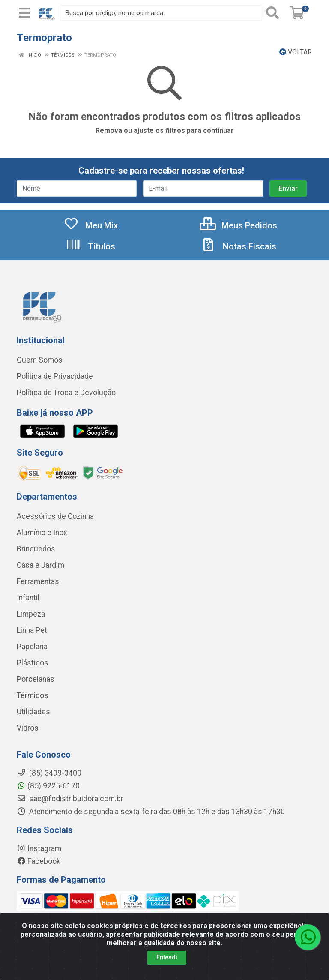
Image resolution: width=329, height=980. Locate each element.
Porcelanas (36, 679)
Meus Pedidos (238, 225)
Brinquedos (36, 549)
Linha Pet (32, 630)
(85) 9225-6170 (48, 786)
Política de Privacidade (55, 376)
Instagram (39, 848)
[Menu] (24, 13)
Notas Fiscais (239, 246)
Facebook (39, 861)
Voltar (296, 52)
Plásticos (33, 663)
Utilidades (33, 712)
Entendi (167, 966)
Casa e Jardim (40, 565)
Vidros (28, 728)
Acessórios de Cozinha (55, 516)
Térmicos (33, 695)
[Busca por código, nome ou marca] (161, 13)
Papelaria (32, 647)
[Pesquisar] (274, 13)
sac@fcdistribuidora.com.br (70, 799)
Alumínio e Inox (42, 533)
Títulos (91, 246)
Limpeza (31, 614)
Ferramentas (38, 581)
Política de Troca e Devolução (66, 393)
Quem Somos (40, 360)
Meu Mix (91, 225)
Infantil (28, 598)
